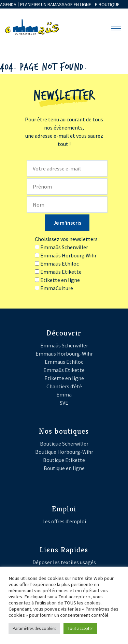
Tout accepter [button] (80, 628)
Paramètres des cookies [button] (34, 628)
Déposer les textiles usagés (64, 562)
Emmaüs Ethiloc (64, 362)
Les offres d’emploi (64, 521)
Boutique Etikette (64, 460)
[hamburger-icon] (116, 28)
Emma (64, 394)
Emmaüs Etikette (64, 370)
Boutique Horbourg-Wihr (64, 452)
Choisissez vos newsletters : (67, 239)
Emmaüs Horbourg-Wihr (64, 354)
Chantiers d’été (64, 386)
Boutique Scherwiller (64, 444)
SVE (64, 403)
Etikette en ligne (64, 378)
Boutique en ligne (64, 468)
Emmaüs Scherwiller (64, 345)
